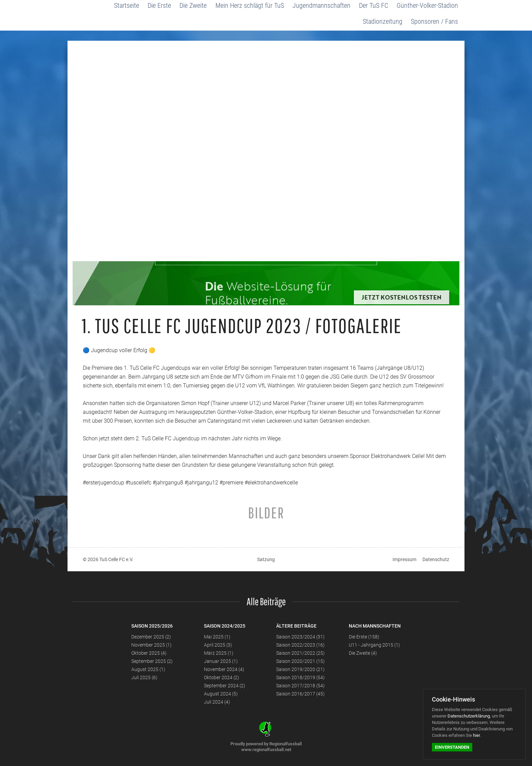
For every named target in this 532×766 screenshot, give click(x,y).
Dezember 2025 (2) (151, 637)
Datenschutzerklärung (469, 716)
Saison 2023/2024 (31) (300, 637)
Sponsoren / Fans (435, 21)
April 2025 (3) (218, 645)
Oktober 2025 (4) (149, 653)
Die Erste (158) (364, 637)
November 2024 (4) (224, 669)
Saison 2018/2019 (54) (300, 677)
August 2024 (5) (221, 694)
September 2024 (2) (225, 686)
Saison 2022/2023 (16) (300, 645)
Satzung (266, 559)
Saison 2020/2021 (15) (300, 661)
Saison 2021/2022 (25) (300, 653)
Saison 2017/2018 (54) (300, 686)
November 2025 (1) (151, 645)
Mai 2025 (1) (217, 637)
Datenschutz (436, 559)
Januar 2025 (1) (221, 661)
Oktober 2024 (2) (222, 677)
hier (477, 735)
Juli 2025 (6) (144, 677)
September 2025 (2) (152, 661)
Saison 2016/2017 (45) (300, 694)
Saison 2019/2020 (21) (300, 669)
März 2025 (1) (219, 653)
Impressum (404, 559)
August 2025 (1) (148, 669)
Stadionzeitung (383, 21)
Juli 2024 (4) (217, 702)
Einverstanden (452, 747)
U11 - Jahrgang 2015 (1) (374, 645)
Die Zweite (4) (363, 653)
